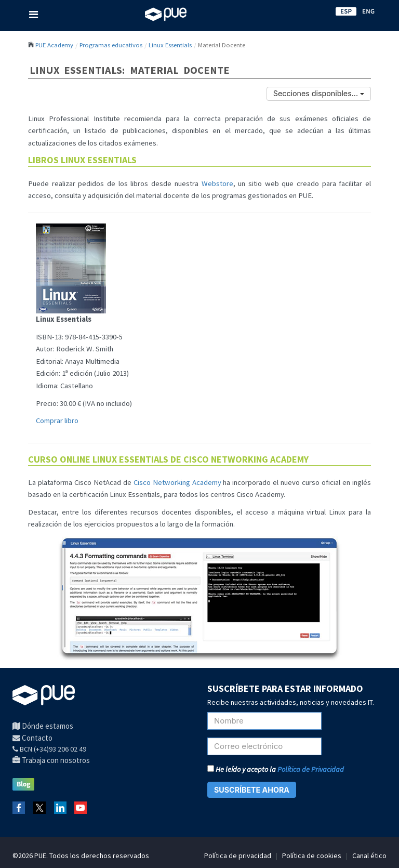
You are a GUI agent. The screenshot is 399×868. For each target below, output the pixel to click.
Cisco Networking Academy (177, 482)
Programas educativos (111, 45)
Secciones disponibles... (319, 93)
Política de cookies (312, 856)
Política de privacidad (238, 856)
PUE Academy (54, 45)
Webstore (217, 183)
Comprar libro (57, 420)
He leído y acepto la (276, 769)
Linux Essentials (170, 45)
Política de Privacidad (311, 769)
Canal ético (369, 856)
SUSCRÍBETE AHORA (252, 790)
